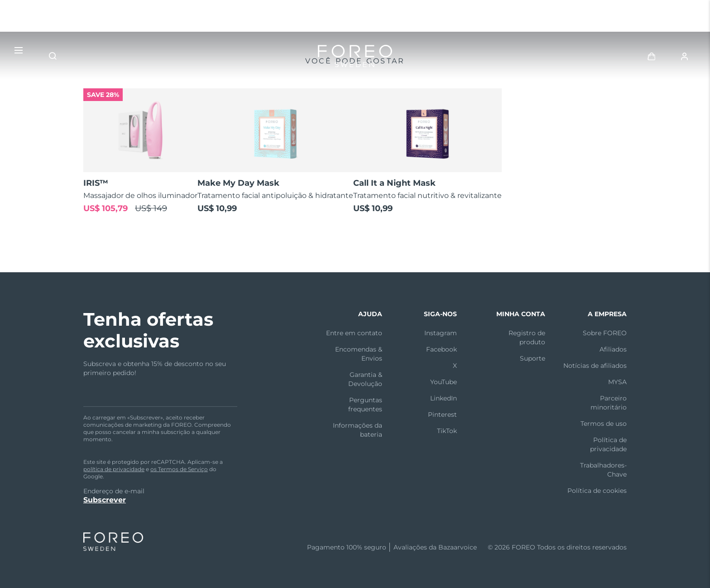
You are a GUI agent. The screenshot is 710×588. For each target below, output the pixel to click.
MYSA (617, 382)
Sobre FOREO (605, 333)
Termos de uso (604, 424)
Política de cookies (597, 491)
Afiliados (613, 349)
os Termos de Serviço (179, 469)
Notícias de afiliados (595, 366)
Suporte (532, 358)
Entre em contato (354, 333)
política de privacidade (114, 469)
